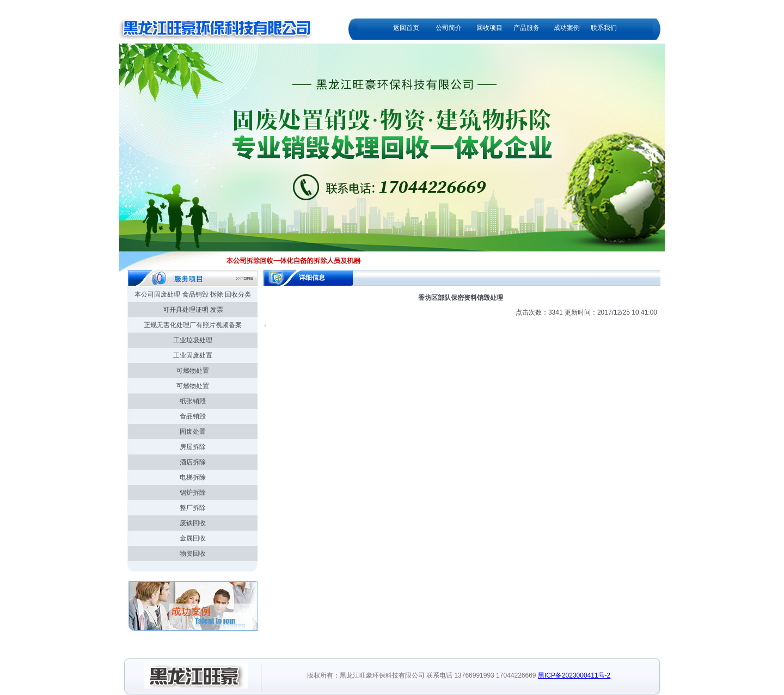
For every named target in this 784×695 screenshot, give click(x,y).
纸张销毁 (193, 401)
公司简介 (449, 28)
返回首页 (406, 28)
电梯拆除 (193, 477)
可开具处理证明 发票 (193, 310)
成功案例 (567, 28)
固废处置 (193, 432)
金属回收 (193, 538)
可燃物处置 (193, 371)
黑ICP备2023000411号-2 (574, 675)
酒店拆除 (193, 462)
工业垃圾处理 (193, 340)
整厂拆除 (193, 508)
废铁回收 (193, 523)
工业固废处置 (193, 355)
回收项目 (489, 28)
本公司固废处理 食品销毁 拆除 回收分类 (193, 294)
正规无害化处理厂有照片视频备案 (193, 325)
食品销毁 (193, 416)
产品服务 (526, 28)
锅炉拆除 (193, 493)
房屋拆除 (193, 447)
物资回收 (193, 553)
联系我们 (604, 28)
